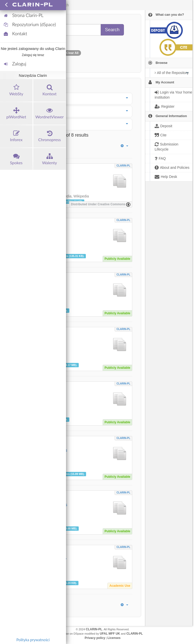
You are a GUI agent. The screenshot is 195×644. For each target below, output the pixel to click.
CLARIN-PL (123, 166)
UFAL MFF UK (110, 634)
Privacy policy (95, 638)
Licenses (114, 638)
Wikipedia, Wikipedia (72, 196)
